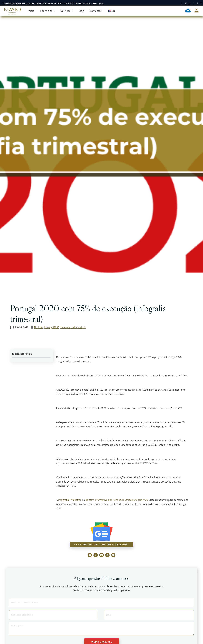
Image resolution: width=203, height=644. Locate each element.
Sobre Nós (46, 11)
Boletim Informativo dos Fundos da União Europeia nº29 (117, 500)
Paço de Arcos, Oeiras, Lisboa (91, 3)
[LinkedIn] (101, 555)
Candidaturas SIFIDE (54, 3)
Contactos (96, 11)
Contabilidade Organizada (14, 3)
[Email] (149, 615)
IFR (76, 3)
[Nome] (101, 603)
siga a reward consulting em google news (101, 544)
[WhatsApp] (107, 555)
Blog (81, 11)
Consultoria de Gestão (35, 3)
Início (31, 11)
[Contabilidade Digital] (188, 11)
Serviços (66, 11)
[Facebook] (90, 555)
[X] (96, 555)
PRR (65, 3)
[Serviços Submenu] (72, 11)
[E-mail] (113, 555)
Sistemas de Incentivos (73, 327)
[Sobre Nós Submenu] (54, 11)
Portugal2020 (52, 327)
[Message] (101, 629)
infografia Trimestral (70, 500)
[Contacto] (53, 615)
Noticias (39, 327)
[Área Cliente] (197, 11)
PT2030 (71, 3)
